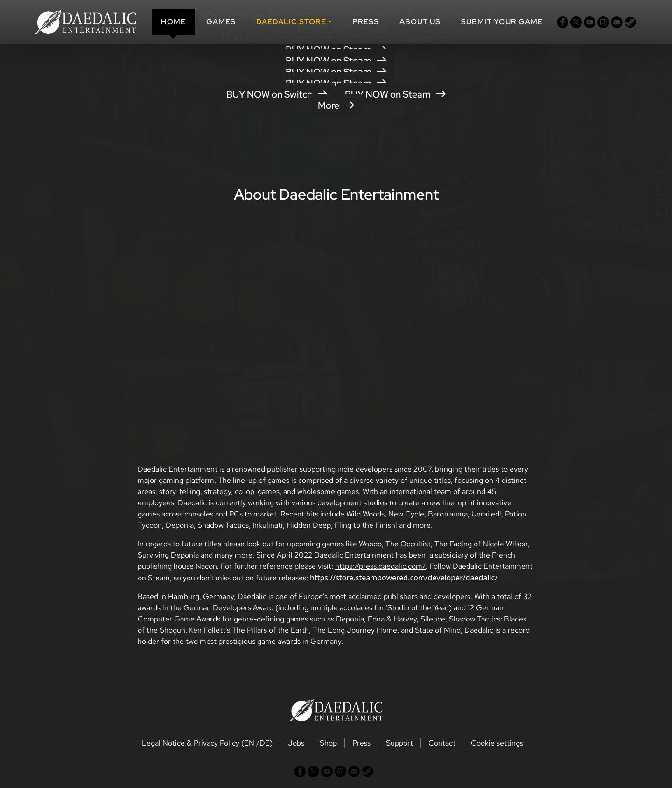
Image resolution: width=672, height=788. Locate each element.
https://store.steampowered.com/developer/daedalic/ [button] (404, 578)
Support (399, 743)
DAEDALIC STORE (291, 22)
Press (366, 22)
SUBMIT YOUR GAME (502, 22)
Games (221, 22)
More (336, 105)
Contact (442, 743)
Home (173, 22)
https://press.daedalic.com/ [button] (380, 566)
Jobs (296, 743)
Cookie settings (497, 743)
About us (420, 22)
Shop (328, 743)
